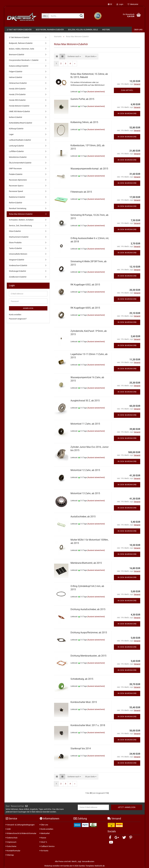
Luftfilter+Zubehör (16, 151)
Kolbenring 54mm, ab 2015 (84, 122)
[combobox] (74, 57)
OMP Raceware (15, 168)
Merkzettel (133, 4)
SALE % (43, 842)
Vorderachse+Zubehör (18, 265)
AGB (8, 829)
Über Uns (138, 30)
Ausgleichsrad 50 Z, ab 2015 (85, 401)
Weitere (106, 30)
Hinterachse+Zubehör (18, 83)
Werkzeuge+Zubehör (17, 271)
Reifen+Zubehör (16, 203)
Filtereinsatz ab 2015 (81, 192)
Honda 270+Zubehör (17, 94)
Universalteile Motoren (18, 254)
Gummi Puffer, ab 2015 (82, 99)
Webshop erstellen (52, 866)
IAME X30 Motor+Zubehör (19, 111)
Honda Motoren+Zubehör (19, 106)
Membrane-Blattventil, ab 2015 (86, 563)
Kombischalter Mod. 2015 (84, 702)
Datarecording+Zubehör (19, 66)
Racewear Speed (16, 191)
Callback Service (47, 846)
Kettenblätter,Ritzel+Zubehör (21, 123)
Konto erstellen (15, 315)
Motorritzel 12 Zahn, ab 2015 (85, 470)
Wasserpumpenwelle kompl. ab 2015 (89, 169)
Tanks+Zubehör (15, 248)
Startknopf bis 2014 (81, 748)
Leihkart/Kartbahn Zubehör (20, 140)
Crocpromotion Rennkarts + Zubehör (24, 60)
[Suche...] (45, 16)
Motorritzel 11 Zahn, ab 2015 (85, 424)
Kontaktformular (13, 851)
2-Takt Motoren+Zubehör (19, 30)
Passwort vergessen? (18, 319)
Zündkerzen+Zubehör (18, 277)
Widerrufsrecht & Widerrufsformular (21, 833)
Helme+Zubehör (16, 77)
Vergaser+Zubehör (17, 260)
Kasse (43, 838)
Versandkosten (88, 861)
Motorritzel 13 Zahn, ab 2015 (85, 493)
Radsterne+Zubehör (17, 197)
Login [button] (120, 4)
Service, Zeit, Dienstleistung (20, 226)
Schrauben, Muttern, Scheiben (21, 220)
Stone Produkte (15, 243)
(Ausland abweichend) (96, 92)
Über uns (44, 825)
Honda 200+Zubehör (17, 89)
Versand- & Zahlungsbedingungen (20, 825)
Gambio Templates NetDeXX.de (92, 866)
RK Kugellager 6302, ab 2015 (85, 285)
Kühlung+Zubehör (16, 129)
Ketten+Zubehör (16, 117)
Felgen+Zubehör (16, 72)
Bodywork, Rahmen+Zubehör (50, 30)
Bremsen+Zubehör (17, 55)
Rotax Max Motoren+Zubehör (21, 214)
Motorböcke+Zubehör (18, 157)
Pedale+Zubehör (16, 174)
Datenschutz (12, 838)
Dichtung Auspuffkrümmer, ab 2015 (89, 633)
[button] (110, 4)
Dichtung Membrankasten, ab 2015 (88, 656)
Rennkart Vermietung (18, 208)
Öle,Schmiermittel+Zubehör (20, 163)
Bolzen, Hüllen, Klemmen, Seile (83, 30)
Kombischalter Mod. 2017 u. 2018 (88, 725)
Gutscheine (11, 846)
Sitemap (10, 855)
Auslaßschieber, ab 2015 (83, 517)
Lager (11, 134)
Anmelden (28, 308)
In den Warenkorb (127, 114)
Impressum (11, 842)
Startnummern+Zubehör (19, 237)
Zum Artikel (127, 90)
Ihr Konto (44, 851)
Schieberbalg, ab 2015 (82, 679)
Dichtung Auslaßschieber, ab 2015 (88, 609)
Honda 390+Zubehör (17, 100)
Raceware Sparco (16, 186)
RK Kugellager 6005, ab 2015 (85, 308)
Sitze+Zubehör (15, 231)
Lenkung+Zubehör (16, 146)
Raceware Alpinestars (18, 180)
